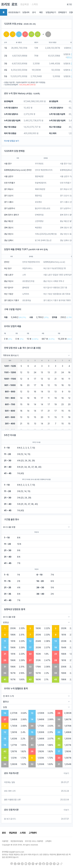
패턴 (41, 12)
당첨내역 (26, 12)
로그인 (69, 4)
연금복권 (25, 4)
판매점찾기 (62, 12)
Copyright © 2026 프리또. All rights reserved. (20, 845)
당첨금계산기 (51, 12)
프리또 (6, 4)
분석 (34, 12)
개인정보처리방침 (17, 841)
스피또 (35, 4)
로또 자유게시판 (11, 773)
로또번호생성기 (14, 12)
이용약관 (5, 841)
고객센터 (33, 833)
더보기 (66, 773)
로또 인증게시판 (11, 810)
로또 (14, 4)
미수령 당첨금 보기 (12, 141)
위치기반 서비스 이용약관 (34, 841)
